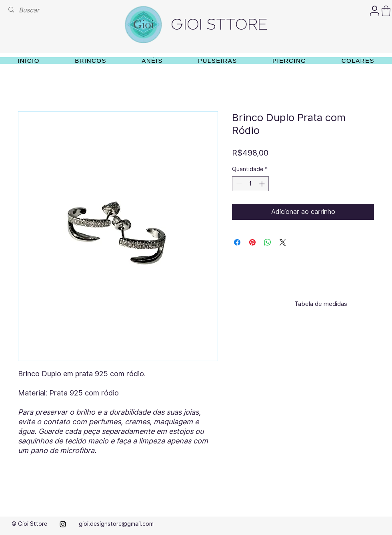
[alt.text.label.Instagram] (63, 524)
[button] (386, 11)
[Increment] (263, 184)
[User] (374, 11)
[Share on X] (283, 242)
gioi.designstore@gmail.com (116, 524)
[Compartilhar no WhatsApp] (268, 242)
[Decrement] (238, 184)
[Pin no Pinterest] (252, 242)
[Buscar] (30, 10)
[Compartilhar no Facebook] (237, 242)
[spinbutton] (250, 184)
